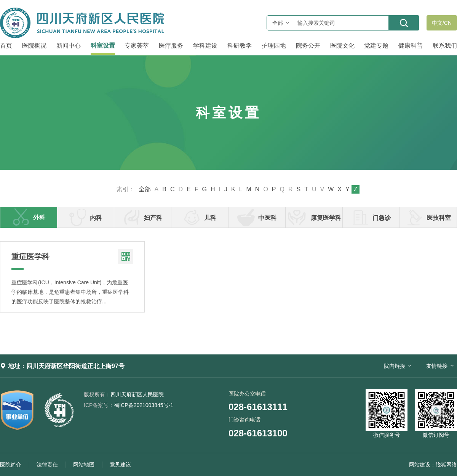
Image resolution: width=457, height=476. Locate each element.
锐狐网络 (446, 465)
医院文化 (342, 46)
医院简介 (11, 465)
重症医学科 (30, 256)
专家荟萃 (137, 46)
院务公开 (308, 46)
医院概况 (34, 46)
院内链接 (395, 366)
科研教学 (240, 46)
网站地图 (84, 465)
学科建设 (205, 46)
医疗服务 (171, 46)
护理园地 (274, 46)
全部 (145, 189)
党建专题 (376, 46)
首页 (6, 46)
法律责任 (47, 465)
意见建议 (120, 465)
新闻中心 (69, 46)
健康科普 (411, 46)
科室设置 (103, 46)
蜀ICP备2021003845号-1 (129, 405)
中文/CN (442, 23)
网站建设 (420, 465)
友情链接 (437, 366)
